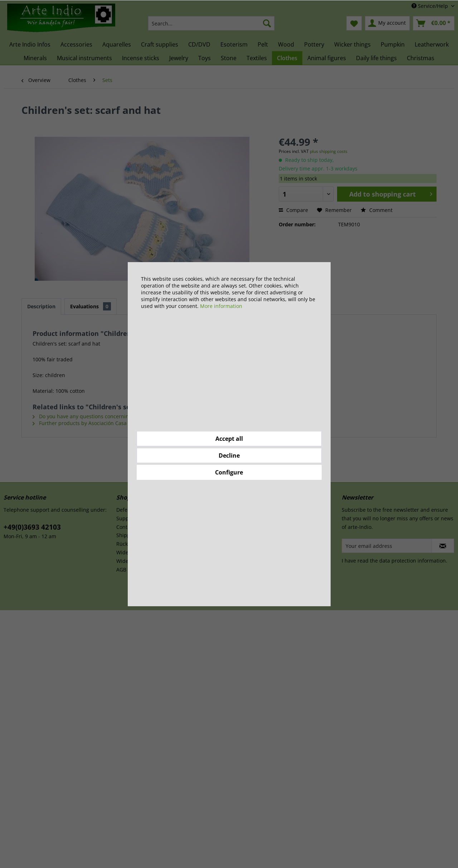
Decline (229, 455)
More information (221, 306)
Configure (229, 472)
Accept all (229, 439)
